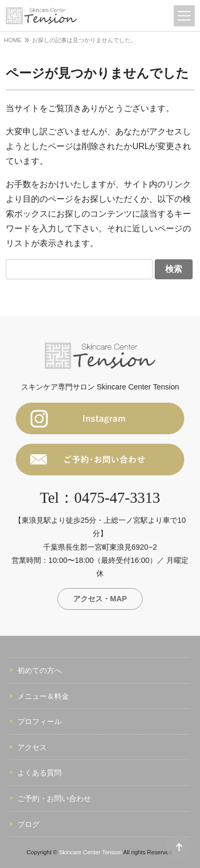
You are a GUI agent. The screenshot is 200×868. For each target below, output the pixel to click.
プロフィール (39, 721)
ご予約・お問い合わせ (54, 798)
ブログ (28, 824)
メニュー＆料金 (43, 696)
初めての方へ (39, 670)
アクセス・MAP (100, 599)
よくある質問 (39, 773)
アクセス (32, 747)
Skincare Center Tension (91, 852)
